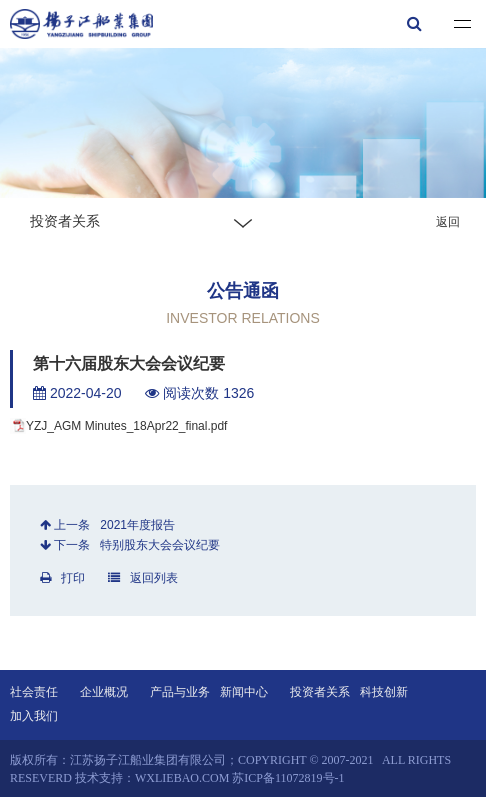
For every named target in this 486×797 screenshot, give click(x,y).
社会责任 (34, 692)
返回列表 (143, 578)
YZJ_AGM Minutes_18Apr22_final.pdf (126, 426)
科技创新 (384, 692)
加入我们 (34, 716)
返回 (448, 222)
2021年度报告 (137, 525)
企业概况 (104, 692)
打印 (62, 578)
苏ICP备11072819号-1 (288, 778)
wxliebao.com (182, 778)
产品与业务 (180, 692)
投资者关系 (320, 692)
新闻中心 (244, 692)
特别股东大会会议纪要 (160, 545)
